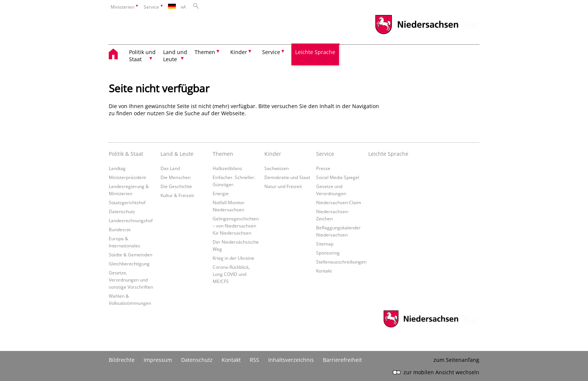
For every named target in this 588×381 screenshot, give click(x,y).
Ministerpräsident (127, 177)
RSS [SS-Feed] (254, 360)
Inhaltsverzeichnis (291, 360)
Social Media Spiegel (338, 177)
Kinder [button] (239, 52)
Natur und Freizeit (283, 186)
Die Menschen (175, 177)
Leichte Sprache (315, 52)
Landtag (117, 168)
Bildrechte (122, 360)
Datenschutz (122, 211)
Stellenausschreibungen (341, 262)
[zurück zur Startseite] (117, 55)
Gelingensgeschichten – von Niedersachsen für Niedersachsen (236, 226)
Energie (221, 193)
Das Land (170, 168)
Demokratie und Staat (287, 177)
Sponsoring (328, 253)
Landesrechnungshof (131, 220)
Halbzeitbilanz (227, 168)
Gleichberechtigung (129, 264)
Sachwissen (277, 168)
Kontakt (324, 271)
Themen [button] (205, 52)
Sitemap (325, 244)
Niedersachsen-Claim (339, 202)
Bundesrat (120, 229)
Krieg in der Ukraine (233, 258)
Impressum (158, 360)
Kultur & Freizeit (177, 195)
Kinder (273, 154)
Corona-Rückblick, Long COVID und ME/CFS (231, 274)
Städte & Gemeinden (130, 255)
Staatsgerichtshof (127, 202)
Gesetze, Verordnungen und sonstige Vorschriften (131, 280)
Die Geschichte (176, 186)
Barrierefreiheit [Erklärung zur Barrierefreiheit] (342, 360)
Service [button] (271, 52)
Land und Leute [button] (175, 56)
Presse (323, 168)
